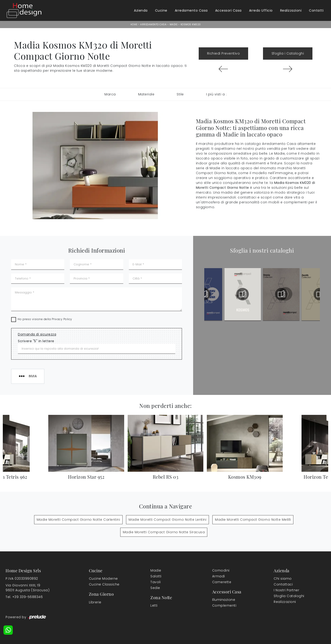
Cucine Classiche (104, 584)
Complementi (224, 605)
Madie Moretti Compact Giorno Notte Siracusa (164, 532)
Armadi (219, 576)
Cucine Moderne (103, 579)
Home (134, 24)
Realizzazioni (291, 10)
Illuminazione (224, 600)
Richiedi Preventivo (224, 53)
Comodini (221, 570)
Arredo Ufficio (261, 10)
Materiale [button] (146, 94)
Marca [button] (110, 94)
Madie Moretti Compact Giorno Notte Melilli (253, 520)
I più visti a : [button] (216, 94)
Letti (154, 605)
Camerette (222, 582)
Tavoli (156, 582)
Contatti (316, 10)
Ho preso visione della (45, 319)
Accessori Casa (228, 10)
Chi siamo (283, 579)
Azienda (141, 10)
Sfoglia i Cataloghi (288, 53)
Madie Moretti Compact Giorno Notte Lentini (167, 520)
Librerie (95, 602)
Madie (174, 24)
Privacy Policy (62, 319)
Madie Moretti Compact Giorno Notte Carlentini (78, 520)
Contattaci (283, 584)
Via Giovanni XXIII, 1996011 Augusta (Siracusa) (28, 588)
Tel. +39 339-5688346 (24, 597)
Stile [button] (180, 94)
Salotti (156, 576)
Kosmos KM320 (191, 24)
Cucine (161, 10)
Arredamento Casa (191, 10)
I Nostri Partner (286, 590)
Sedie (155, 588)
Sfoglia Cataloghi (289, 596)
